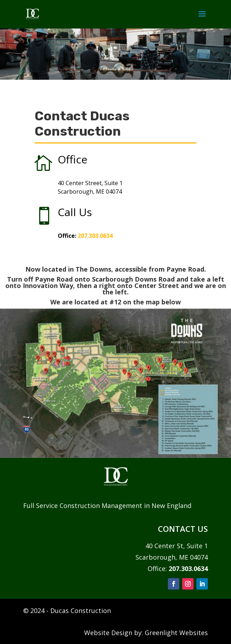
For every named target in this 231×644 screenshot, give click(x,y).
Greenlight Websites (176, 633)
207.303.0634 (95, 236)
